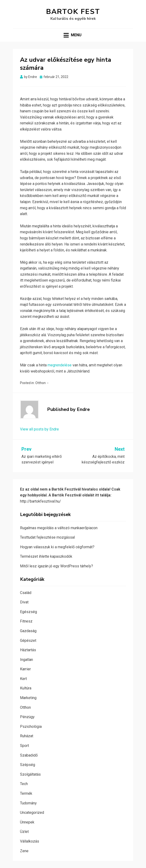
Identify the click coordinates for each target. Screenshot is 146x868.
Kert (23, 679)
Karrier (25, 669)
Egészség (28, 612)
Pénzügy (27, 717)
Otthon (41, 383)
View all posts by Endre (39, 429)
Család (26, 593)
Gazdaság (28, 631)
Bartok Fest (73, 12)
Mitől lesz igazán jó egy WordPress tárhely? (57, 566)
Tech (24, 784)
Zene (24, 851)
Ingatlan (26, 660)
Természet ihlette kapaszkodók (46, 556)
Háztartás (28, 650)
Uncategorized (32, 813)
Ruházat (27, 736)
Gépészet (28, 641)
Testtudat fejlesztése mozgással (47, 537)
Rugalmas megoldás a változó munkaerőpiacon (59, 528)
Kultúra (26, 688)
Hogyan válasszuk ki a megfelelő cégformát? (57, 547)
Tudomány (28, 803)
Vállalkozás (30, 841)
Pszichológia (31, 727)
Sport (24, 746)
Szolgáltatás (30, 774)
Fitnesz (26, 621)
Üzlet (24, 832)
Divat (24, 602)
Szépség (28, 765)
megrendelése (60, 365)
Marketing (28, 698)
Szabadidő (29, 755)
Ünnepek (27, 822)
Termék (26, 793)
